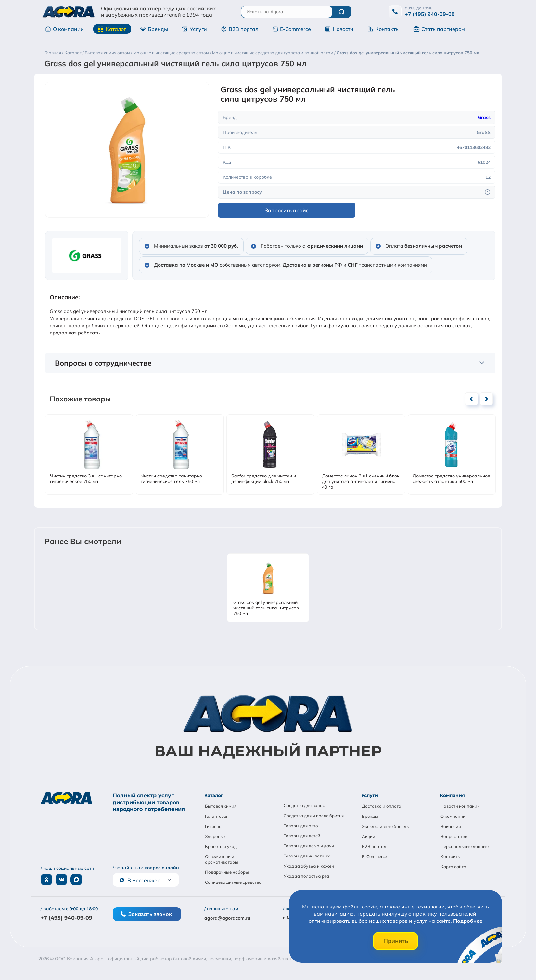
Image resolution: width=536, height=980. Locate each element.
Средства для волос (304, 805)
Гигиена (213, 826)
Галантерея (217, 816)
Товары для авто (301, 826)
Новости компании (460, 806)
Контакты (383, 29)
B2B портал (240, 29)
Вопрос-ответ (455, 836)
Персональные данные (465, 846)
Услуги (194, 29)
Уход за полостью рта (306, 876)
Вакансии (451, 826)
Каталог (112, 29)
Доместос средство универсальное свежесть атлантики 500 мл (451, 479)
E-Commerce (292, 29)
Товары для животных (307, 856)
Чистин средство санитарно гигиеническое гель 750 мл (171, 479)
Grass (484, 117)
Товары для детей (302, 836)
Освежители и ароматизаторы (222, 859)
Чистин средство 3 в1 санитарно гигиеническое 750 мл (86, 479)
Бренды (154, 29)
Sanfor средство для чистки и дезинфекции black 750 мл (264, 479)
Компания (452, 795)
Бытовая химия (221, 806)
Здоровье (215, 836)
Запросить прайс (287, 210)
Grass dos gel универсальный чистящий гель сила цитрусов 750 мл (266, 608)
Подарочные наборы (227, 872)
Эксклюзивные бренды (386, 826)
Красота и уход (221, 846)
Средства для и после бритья (314, 816)
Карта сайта (453, 867)
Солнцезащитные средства (233, 882)
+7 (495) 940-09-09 (430, 14)
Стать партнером (439, 29)
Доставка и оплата (382, 806)
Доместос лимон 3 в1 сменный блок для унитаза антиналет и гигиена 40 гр (361, 482)
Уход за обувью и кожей (309, 866)
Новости (339, 29)
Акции (369, 836)
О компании (64, 29)
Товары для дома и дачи (309, 846)
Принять (396, 941)
